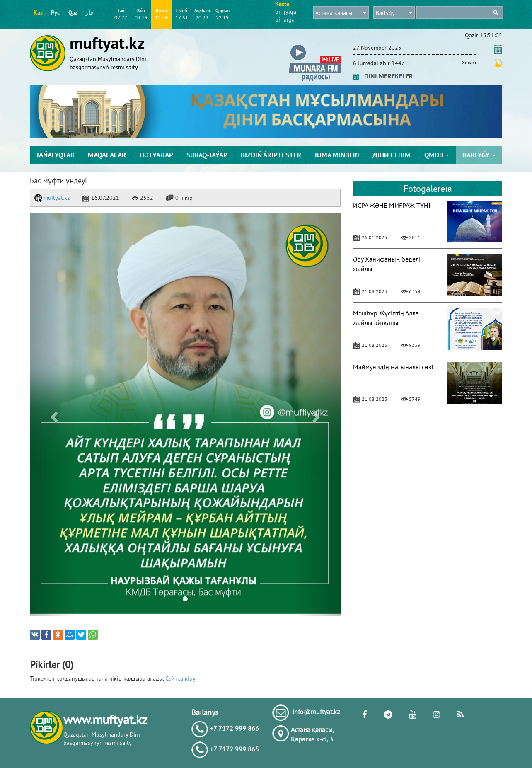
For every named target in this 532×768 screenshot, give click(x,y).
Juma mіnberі (337, 155)
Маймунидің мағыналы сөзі (393, 367)
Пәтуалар (156, 155)
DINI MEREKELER (383, 76)
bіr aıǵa (285, 19)
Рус (55, 12)
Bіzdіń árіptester (271, 155)
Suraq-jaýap (207, 155)
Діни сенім (392, 155)
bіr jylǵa (286, 12)
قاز (89, 12)
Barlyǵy (479, 155)
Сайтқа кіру (180, 678)
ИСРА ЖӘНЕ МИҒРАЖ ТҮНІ (392, 205)
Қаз (38, 12)
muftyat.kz (52, 198)
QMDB (437, 155)
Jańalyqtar (56, 155)
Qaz (73, 12)
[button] (315, 46)
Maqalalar (107, 155)
